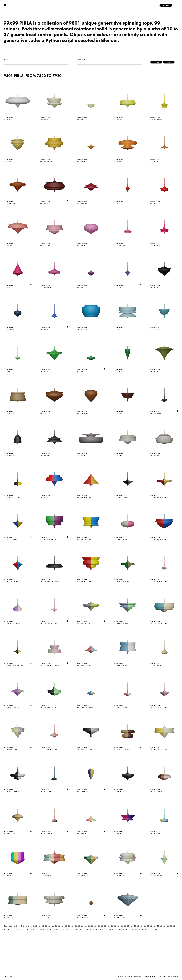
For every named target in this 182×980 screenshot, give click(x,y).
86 (113, 929)
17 (59, 926)
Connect (166, 5)
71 (64, 929)
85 (110, 929)
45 (151, 926)
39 (132, 926)
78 (87, 929)
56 (15, 929)
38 (128, 926)
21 (72, 926)
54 (8, 929)
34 (115, 926)
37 (125, 926)
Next (5, 926)
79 (90, 929)
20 (69, 926)
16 (56, 926)
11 (40, 926)
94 (139, 929)
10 (36, 926)
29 (99, 926)
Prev (10, 926)
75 (77, 929)
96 (146, 929)
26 (89, 926)
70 (61, 929)
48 (161, 926)
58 (21, 929)
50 (168, 926)
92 (133, 929)
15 (53, 926)
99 (156, 929)
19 (66, 926)
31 (105, 926)
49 (164, 926)
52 (174, 926)
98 (153, 929)
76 (80, 929)
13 (46, 926)
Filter (156, 62)
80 (93, 929)
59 (24, 929)
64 (41, 929)
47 (158, 926)
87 (116, 929)
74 (74, 929)
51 (171, 926)
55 (11, 929)
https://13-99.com (172, 976)
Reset (169, 62)
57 (18, 929)
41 (138, 926)
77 (84, 929)
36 (122, 926)
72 (67, 929)
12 (43, 926)
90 (126, 929)
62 (34, 929)
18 (63, 926)
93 (136, 929)
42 (141, 926)
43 (145, 926)
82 (100, 929)
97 (149, 929)
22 (76, 926)
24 (82, 926)
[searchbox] (5, 62)
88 (120, 929)
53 (5, 929)
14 (49, 926)
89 (123, 929)
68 (54, 929)
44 (148, 926)
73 (70, 929)
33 (112, 926)
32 (109, 926)
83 (103, 929)
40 (135, 926)
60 (28, 929)
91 (130, 929)
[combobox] (36, 62)
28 (95, 926)
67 (51, 929)
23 (79, 926)
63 (38, 929)
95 (143, 929)
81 (97, 929)
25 (86, 926)
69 (57, 929)
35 (118, 926)
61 (31, 929)
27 (92, 926)
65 (44, 929)
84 (107, 929)
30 (102, 926)
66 (47, 929)
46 (155, 926)
